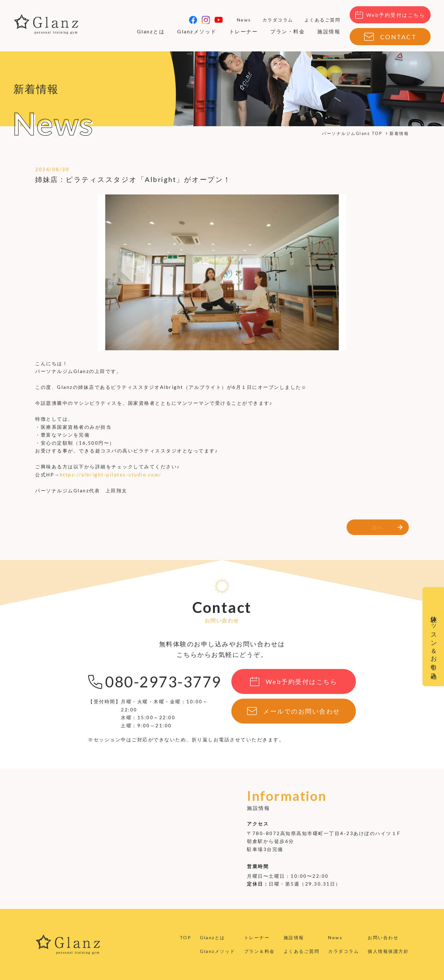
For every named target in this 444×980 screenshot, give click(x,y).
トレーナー (244, 31)
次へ (378, 527)
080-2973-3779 (163, 682)
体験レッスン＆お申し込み (434, 644)
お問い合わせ (383, 937)
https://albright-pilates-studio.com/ (111, 475)
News (244, 20)
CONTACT (398, 37)
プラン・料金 (288, 31)
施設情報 (329, 31)
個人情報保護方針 (388, 951)
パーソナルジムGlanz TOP (352, 133)
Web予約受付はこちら (396, 15)
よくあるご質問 (323, 20)
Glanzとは (151, 31)
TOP (186, 937)
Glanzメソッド (197, 31)
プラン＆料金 (260, 951)
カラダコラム (278, 20)
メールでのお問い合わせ (302, 711)
